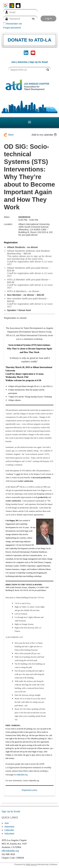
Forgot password (12, 28)
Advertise (22, 62)
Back (11, 135)
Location (8, 224)
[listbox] (44, 135)
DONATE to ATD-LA (30, 40)
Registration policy (29, 790)
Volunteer (9, 834)
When (7, 217)
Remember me (14, 24)
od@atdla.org (22, 775)
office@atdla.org (10, 851)
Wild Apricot (31, 864)
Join (13, 62)
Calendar (9, 830)
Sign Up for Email (11, 811)
